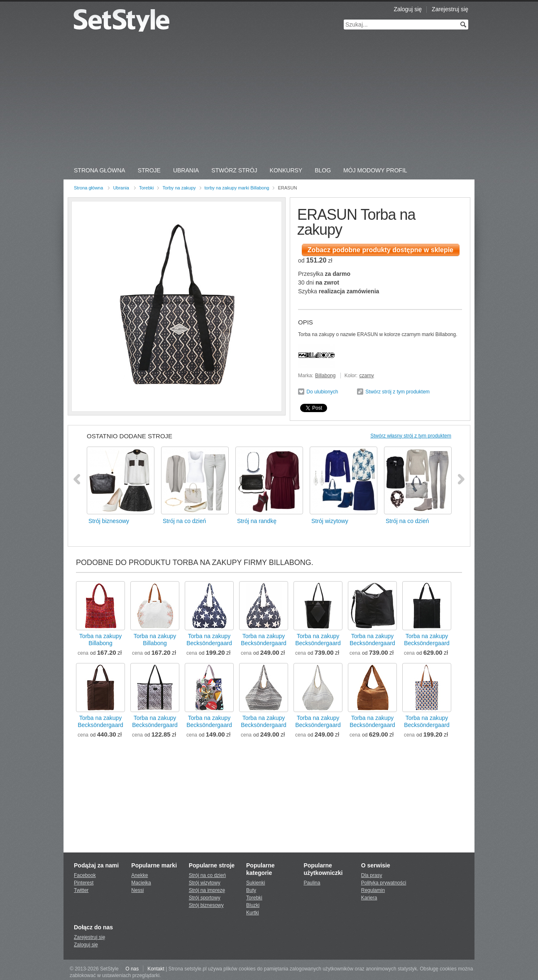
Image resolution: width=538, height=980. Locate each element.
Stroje (149, 170)
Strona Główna (100, 170)
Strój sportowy (205, 898)
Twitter (81, 890)
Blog (323, 170)
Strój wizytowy (205, 883)
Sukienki (256, 883)
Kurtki (253, 913)
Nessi (137, 890)
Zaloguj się (408, 9)
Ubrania (186, 170)
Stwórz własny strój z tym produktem (411, 436)
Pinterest (84, 883)
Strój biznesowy (206, 905)
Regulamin (373, 890)
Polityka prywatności (384, 883)
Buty (251, 890)
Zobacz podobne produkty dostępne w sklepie (380, 250)
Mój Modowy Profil (375, 170)
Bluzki (253, 905)
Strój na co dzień (207, 875)
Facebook (85, 875)
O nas (132, 969)
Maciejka (141, 883)
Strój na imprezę (207, 890)
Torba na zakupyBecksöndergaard (209, 640)
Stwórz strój (234, 170)
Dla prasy (372, 875)
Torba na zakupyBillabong (101, 640)
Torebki (146, 188)
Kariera (369, 898)
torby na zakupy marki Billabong (237, 188)
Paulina (312, 883)
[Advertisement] (269, 100)
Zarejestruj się (450, 9)
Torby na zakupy (179, 188)
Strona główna (88, 188)
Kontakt (156, 969)
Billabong (325, 376)
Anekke (139, 875)
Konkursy (286, 170)
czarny (366, 376)
